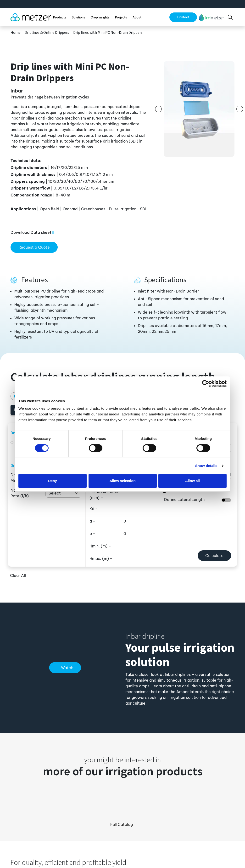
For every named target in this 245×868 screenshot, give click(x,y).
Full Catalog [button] (122, 824)
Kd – (94, 509)
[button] (211, 17)
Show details (206, 466)
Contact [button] (183, 17)
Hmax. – (101, 558)
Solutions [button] (78, 17)
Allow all (192, 481)
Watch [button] (67, 668)
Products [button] (60, 17)
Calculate (214, 556)
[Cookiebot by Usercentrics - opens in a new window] (206, 384)
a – (92, 521)
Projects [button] (121, 17)
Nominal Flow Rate (23, 493)
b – (92, 534)
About (137, 17)
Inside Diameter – (104, 495)
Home (16, 33)
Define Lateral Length (184, 500)
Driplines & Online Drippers (47, 33)
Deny (53, 481)
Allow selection (122, 481)
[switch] (226, 500)
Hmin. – (100, 546)
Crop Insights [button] (100, 17)
